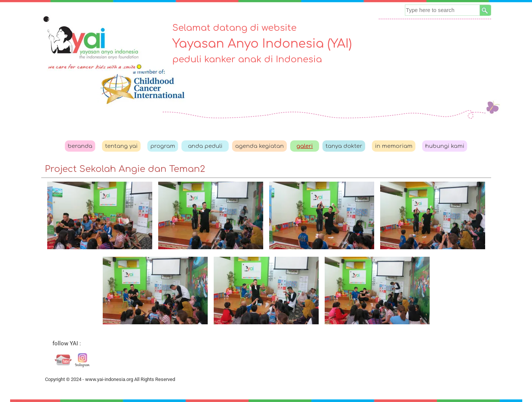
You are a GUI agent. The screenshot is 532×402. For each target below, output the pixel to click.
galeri (305, 146)
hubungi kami (445, 146)
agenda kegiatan (259, 146)
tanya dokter (344, 146)
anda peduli (205, 146)
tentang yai (121, 146)
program (163, 146)
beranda (80, 146)
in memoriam (394, 146)
